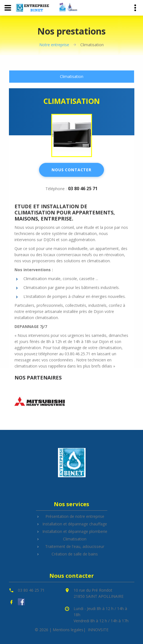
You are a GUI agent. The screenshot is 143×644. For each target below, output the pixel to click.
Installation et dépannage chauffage (75, 524)
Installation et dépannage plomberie (75, 531)
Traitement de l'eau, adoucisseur (75, 546)
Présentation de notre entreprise (75, 516)
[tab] (72, 77)
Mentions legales (68, 630)
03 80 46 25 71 (83, 188)
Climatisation (72, 76)
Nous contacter (71, 170)
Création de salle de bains (75, 554)
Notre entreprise (54, 45)
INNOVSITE (98, 630)
